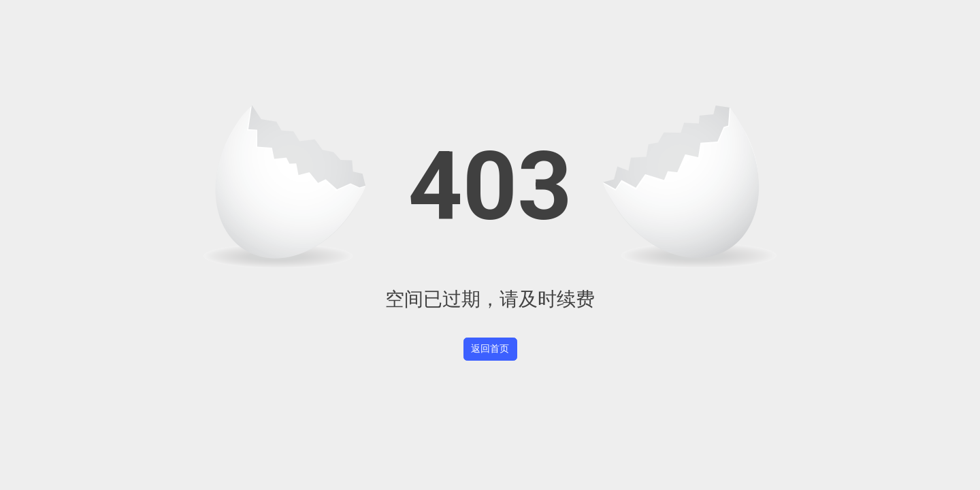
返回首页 (490, 348)
